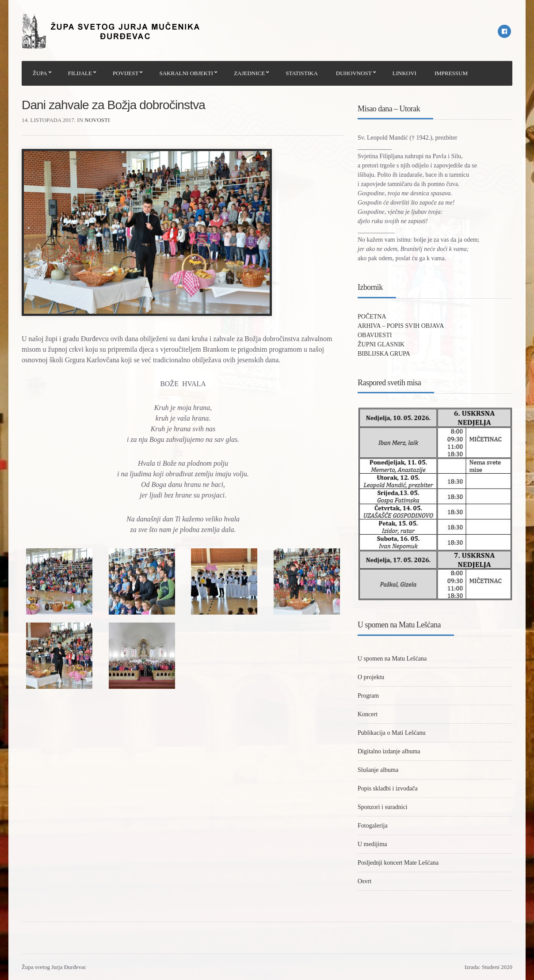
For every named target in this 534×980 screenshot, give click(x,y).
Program (368, 696)
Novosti (97, 120)
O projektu (371, 677)
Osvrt (364, 881)
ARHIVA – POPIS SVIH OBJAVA (401, 326)
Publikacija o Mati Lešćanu (392, 733)
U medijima (372, 844)
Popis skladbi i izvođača (388, 788)
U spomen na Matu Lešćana (392, 659)
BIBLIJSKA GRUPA (384, 354)
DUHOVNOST (354, 73)
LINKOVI (404, 73)
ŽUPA (40, 73)
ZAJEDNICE (249, 73)
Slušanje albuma (378, 770)
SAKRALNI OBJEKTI (186, 73)
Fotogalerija (373, 826)
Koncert (368, 714)
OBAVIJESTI (375, 335)
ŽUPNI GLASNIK (381, 344)
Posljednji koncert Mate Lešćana (398, 863)
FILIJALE (80, 73)
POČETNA (372, 317)
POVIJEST (126, 73)
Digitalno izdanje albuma (389, 751)
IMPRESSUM (451, 73)
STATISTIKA (302, 73)
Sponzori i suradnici (383, 807)
